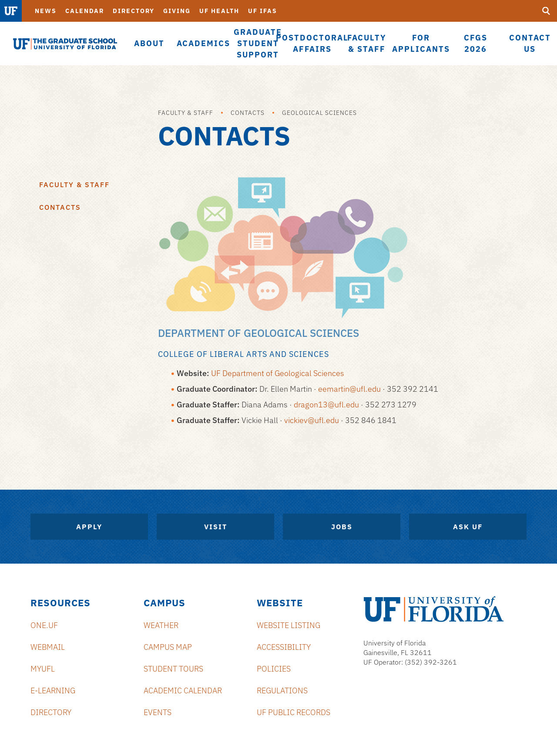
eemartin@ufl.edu (349, 389)
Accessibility (284, 647)
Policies (274, 669)
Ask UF (468, 527)
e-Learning (53, 690)
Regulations (282, 690)
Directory (134, 11)
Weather (161, 625)
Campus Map (168, 647)
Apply (89, 527)
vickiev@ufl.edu (312, 420)
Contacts (248, 113)
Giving (177, 11)
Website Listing (289, 625)
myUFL (43, 669)
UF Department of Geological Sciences (278, 373)
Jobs (342, 527)
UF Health (219, 11)
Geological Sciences (319, 113)
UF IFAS (263, 11)
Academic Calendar (183, 690)
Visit (216, 527)
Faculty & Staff (186, 113)
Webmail (48, 647)
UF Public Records (294, 712)
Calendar (85, 11)
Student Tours (173, 669)
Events (158, 712)
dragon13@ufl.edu (326, 405)
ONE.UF (44, 625)
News (46, 11)
